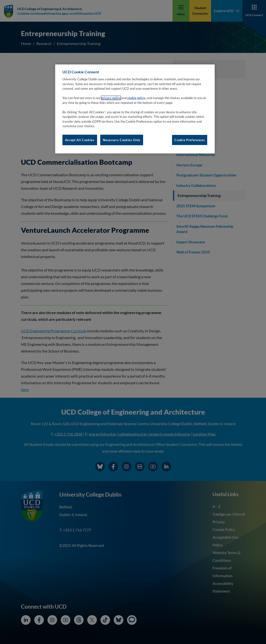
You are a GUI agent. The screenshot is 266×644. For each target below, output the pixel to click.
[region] (135, 109)
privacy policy (111, 98)
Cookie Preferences (190, 140)
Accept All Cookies (80, 140)
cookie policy (136, 98)
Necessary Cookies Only (122, 140)
